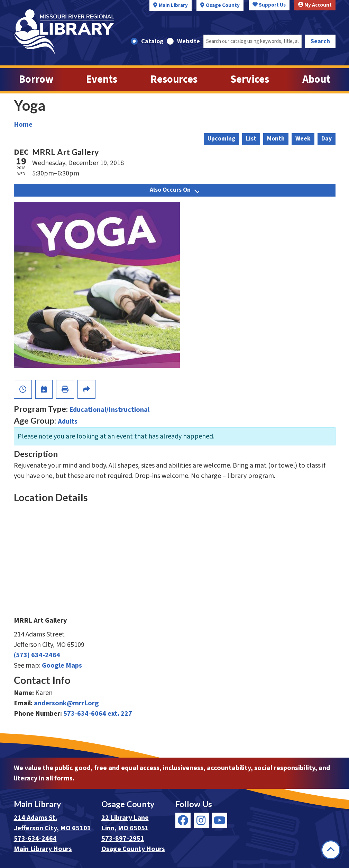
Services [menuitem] (250, 79)
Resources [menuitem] (174, 79)
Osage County (223, 5)
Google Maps (62, 666)
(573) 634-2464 (37, 655)
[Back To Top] (331, 850)
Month (276, 139)
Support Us (269, 5)
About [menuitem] (316, 79)
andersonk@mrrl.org (66, 703)
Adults (68, 422)
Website (189, 41)
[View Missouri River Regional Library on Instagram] (201, 820)
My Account (315, 5)
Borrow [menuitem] (36, 79)
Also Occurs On (174, 190)
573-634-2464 (35, 839)
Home (23, 125)
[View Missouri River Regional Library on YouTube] (220, 820)
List (251, 139)
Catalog (152, 41)
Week (303, 139)
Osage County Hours (133, 849)
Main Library (173, 5)
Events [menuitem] (102, 79)
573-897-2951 (123, 839)
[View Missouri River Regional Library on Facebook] (183, 820)
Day (327, 139)
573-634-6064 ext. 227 (98, 714)
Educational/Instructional (109, 410)
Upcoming (221, 139)
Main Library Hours (43, 849)
